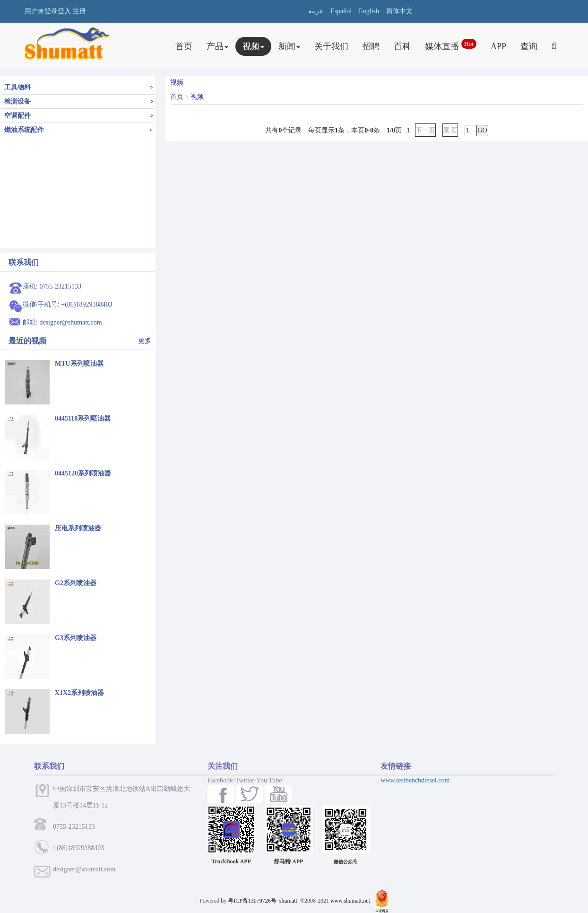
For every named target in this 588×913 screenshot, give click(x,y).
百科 (402, 46)
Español (341, 11)
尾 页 (450, 130)
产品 (217, 46)
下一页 (425, 130)
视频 (253, 46)
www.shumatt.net (350, 901)
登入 (64, 11)
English (369, 11)
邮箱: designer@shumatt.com (62, 322)
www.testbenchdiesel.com (415, 780)
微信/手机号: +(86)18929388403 (68, 304)
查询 (529, 46)
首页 (184, 46)
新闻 (289, 46)
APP (498, 46)
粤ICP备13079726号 (252, 901)
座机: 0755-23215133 (52, 286)
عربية (316, 11)
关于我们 (331, 46)
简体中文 (399, 11)
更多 (145, 341)
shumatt (289, 901)
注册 (79, 11)
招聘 (371, 46)
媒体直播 (451, 45)
